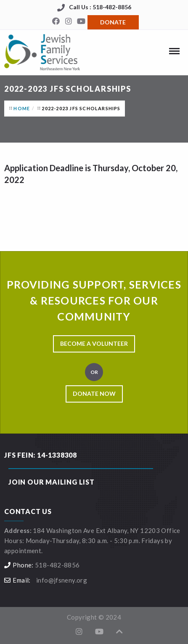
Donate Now (94, 394)
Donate (113, 22)
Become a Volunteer (94, 343)
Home (22, 108)
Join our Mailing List (52, 482)
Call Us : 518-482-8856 (100, 7)
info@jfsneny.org (62, 580)
